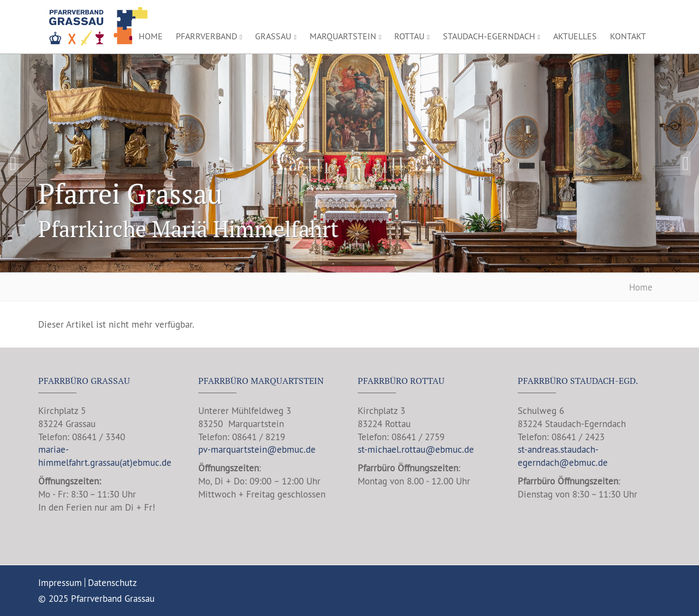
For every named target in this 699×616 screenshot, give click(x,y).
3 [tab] (355, 264)
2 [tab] (344, 264)
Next (686, 164)
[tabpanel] (349, 163)
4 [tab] (366, 264)
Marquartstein (345, 36)
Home (151, 36)
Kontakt (628, 36)
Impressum (60, 582)
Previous (13, 164)
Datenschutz (112, 582)
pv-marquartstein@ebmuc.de (257, 449)
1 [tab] (333, 264)
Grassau (276, 36)
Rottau (412, 36)
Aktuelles (575, 36)
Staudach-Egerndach (491, 36)
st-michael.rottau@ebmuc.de (416, 449)
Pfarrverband (209, 36)
